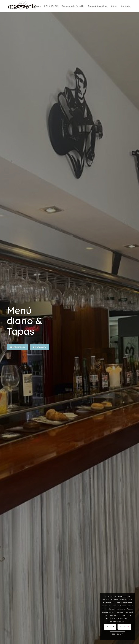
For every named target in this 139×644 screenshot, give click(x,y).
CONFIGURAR (118, 634)
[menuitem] (38, 6)
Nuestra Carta (40, 347)
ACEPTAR (110, 627)
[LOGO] (22, 6)
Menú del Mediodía (17, 347)
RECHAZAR (124, 627)
